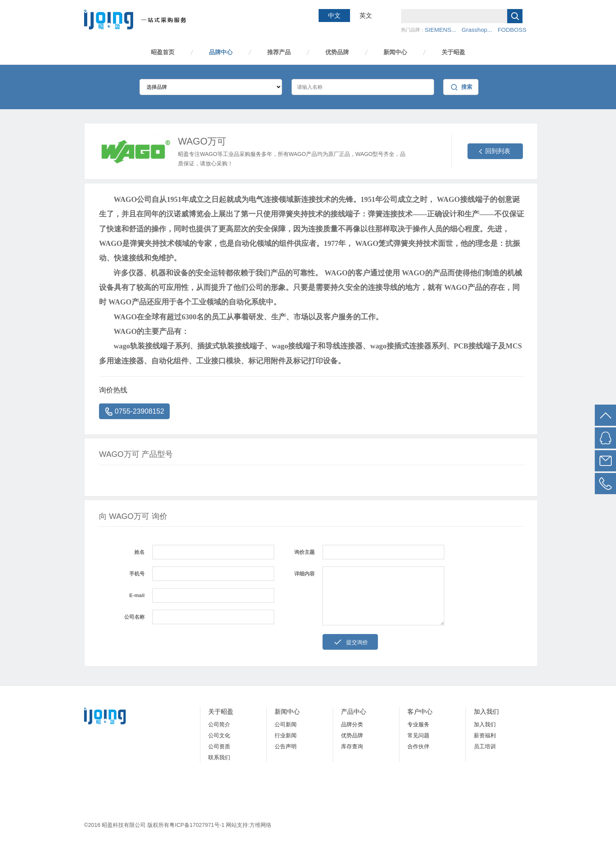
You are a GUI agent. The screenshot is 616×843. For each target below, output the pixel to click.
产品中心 (354, 712)
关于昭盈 (453, 52)
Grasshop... (477, 30)
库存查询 (352, 746)
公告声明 (286, 746)
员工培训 (485, 746)
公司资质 (219, 746)
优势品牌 (337, 52)
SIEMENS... (440, 30)
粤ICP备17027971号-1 (198, 825)
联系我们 (219, 757)
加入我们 (486, 712)
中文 (334, 16)
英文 (366, 16)
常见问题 (418, 735)
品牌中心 (221, 52)
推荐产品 (279, 52)
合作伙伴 (418, 746)
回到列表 (498, 151)
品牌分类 (352, 724)
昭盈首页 (163, 52)
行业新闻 (286, 735)
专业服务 (418, 724)
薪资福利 (485, 735)
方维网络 (260, 825)
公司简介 (219, 724)
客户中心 (420, 712)
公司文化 (219, 735)
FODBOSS (512, 30)
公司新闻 (286, 724)
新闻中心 (395, 52)
